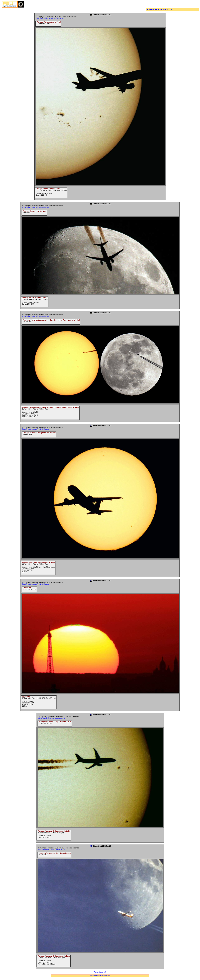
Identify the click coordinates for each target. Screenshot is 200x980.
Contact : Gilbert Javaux (100, 976)
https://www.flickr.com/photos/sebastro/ (50, 18)
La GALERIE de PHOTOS (160, 9)
